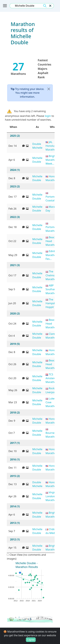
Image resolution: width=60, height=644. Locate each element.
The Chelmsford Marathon (53, 275)
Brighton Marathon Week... (52, 160)
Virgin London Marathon (52, 496)
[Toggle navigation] (5, 6)
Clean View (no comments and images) (26, 557)
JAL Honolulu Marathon (52, 146)
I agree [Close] (31, 640)
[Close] (49, 89)
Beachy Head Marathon (52, 241)
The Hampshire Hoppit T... (52, 303)
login (48, 116)
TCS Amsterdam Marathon (53, 378)
